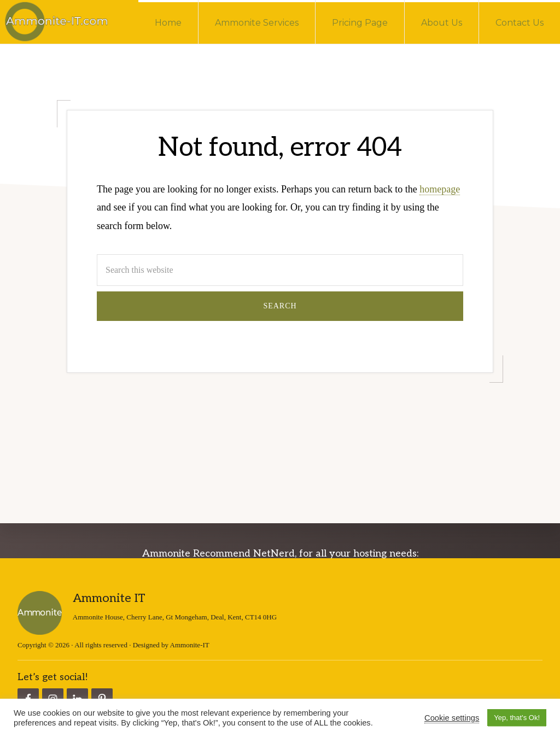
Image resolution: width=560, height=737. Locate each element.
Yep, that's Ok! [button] (517, 718)
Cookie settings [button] (452, 718)
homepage (440, 189)
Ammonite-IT (190, 644)
